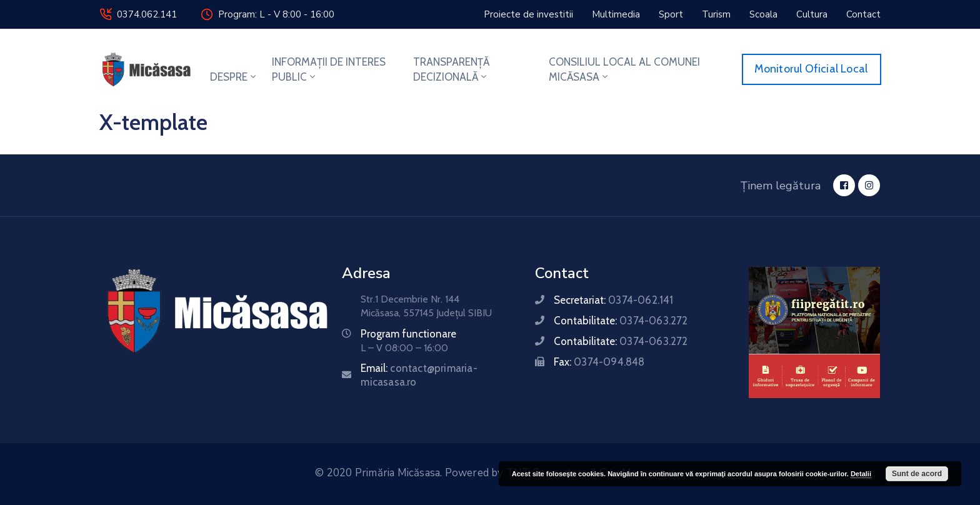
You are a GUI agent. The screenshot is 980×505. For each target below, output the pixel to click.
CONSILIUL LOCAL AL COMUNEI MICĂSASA (624, 69)
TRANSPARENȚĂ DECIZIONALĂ (451, 69)
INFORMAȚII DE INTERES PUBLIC (329, 69)
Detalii (861, 474)
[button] (528, 14)
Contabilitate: (621, 321)
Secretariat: (613, 300)
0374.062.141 (147, 14)
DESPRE (234, 77)
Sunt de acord (917, 474)
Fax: (599, 362)
